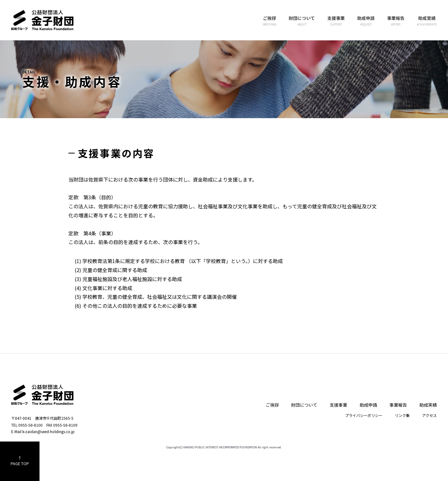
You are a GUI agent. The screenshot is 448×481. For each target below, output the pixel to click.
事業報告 (396, 21)
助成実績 (427, 21)
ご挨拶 (269, 21)
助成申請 (366, 21)
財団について (302, 21)
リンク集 (402, 415)
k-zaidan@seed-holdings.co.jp (49, 431)
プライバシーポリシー (364, 415)
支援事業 (336, 21)
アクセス (429, 415)
